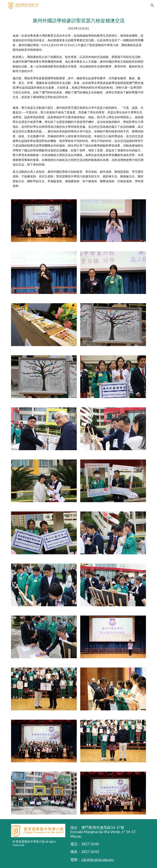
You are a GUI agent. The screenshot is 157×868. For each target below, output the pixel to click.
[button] (152, 5)
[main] (78, 103)
